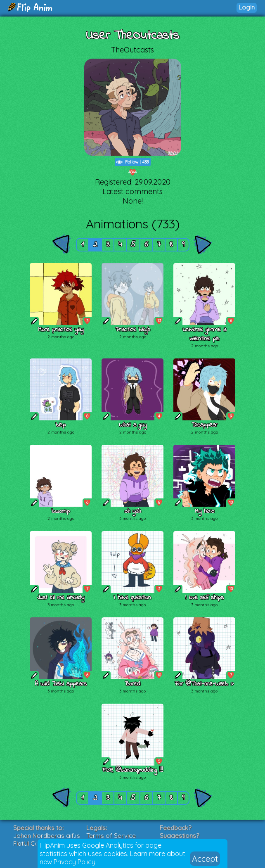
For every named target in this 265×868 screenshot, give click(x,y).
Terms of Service (111, 836)
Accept (205, 859)
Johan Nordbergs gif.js (47, 836)
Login (247, 7)
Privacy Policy (75, 862)
